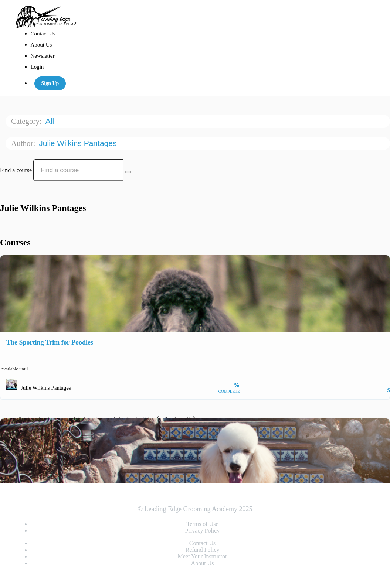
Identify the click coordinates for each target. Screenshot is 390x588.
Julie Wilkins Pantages (79, 143)
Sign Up (50, 83)
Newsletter (43, 56)
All (51, 121)
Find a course (16, 170)
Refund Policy (203, 550)
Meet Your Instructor (203, 556)
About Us (41, 45)
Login (37, 67)
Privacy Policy (203, 531)
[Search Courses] (128, 172)
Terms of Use (203, 524)
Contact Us (43, 34)
